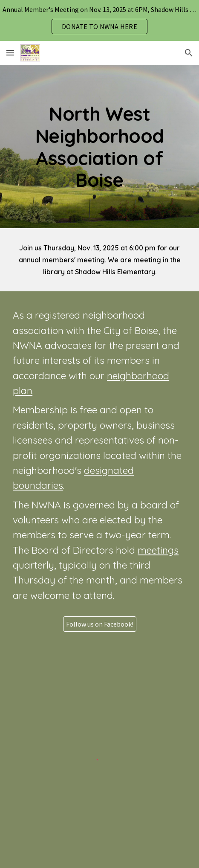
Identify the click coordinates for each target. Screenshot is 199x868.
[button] (10, 53)
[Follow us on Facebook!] (100, 624)
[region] (99, 20)
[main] (99, 147)
